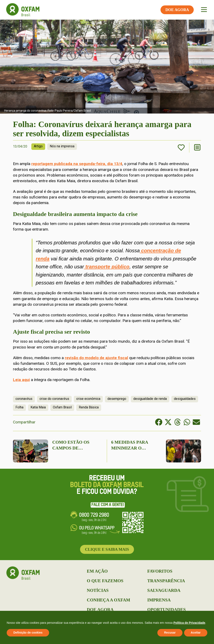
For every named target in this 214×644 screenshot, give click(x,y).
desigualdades (185, 399)
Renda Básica (89, 407)
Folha (19, 407)
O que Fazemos (105, 581)
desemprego (117, 399)
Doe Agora (100, 610)
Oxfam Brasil (62, 407)
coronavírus (24, 399)
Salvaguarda (164, 590)
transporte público (107, 267)
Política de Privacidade (189, 623)
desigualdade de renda (150, 399)
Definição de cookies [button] (28, 633)
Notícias (98, 590)
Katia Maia (38, 407)
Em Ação (97, 571)
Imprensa (159, 600)
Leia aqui (21, 380)
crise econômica (88, 399)
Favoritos (160, 571)
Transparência (166, 581)
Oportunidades (167, 610)
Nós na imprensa (62, 146)
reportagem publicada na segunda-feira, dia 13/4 (77, 164)
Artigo (38, 146)
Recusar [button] (170, 633)
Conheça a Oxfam (109, 600)
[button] (159, 422)
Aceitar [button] (196, 633)
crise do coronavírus (54, 399)
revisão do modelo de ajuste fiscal (96, 358)
